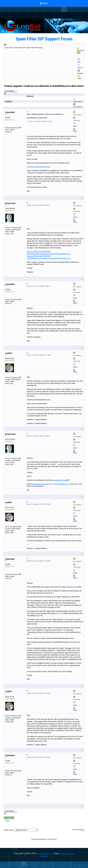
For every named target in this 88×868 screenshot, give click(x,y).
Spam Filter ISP (20, 48)
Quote (75, 126)
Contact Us (44, 856)
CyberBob (10, 113)
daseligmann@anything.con (42, 484)
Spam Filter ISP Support (35, 48)
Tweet (7, 821)
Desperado (10, 204)
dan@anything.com (61, 484)
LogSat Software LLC (44, 854)
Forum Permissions (78, 830)
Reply (75, 131)
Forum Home (9, 48)
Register (80, 73)
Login (79, 78)
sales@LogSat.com (67, 854)
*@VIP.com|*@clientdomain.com (39, 167)
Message (30, 96)
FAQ (79, 62)
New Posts (80, 50)
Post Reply (9, 91)
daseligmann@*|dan (60, 480)
